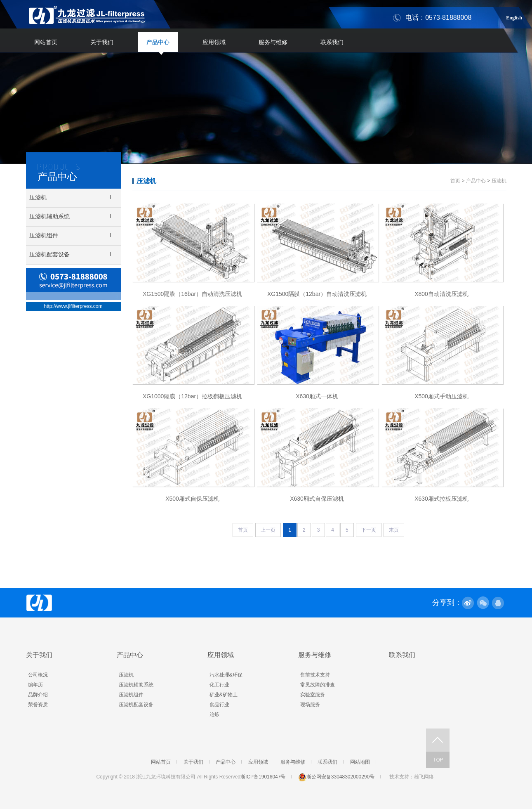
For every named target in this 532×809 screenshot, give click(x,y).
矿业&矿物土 (224, 695)
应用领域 (214, 42)
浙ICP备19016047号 (263, 777)
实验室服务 (313, 695)
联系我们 (332, 42)
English (514, 17)
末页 (394, 530)
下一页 (369, 530)
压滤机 (146, 181)
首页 (455, 181)
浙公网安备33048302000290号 (336, 777)
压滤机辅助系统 (136, 685)
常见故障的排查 (318, 685)
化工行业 (219, 685)
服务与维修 (273, 42)
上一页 (268, 530)
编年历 (35, 685)
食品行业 (219, 705)
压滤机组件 (131, 695)
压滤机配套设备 (136, 705)
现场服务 (310, 705)
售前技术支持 (315, 675)
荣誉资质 (38, 705)
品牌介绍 (38, 695)
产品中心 (158, 42)
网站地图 (360, 762)
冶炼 (214, 714)
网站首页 (46, 42)
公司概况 (38, 675)
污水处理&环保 (226, 675)
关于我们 (102, 42)
